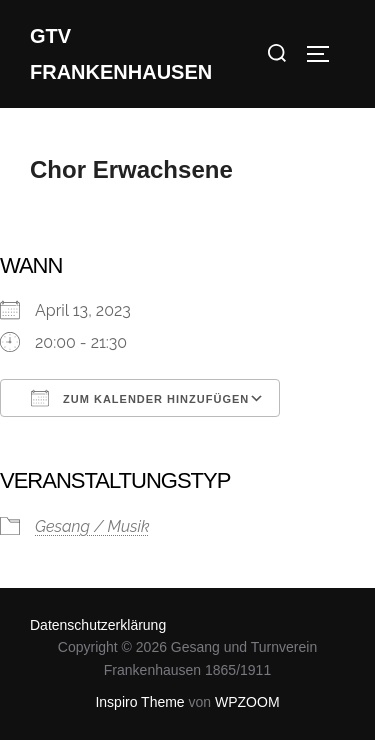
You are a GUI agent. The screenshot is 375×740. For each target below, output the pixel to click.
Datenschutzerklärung (98, 625)
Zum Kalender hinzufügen (140, 398)
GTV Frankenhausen (121, 54)
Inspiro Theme (139, 702)
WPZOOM (247, 702)
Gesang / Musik (92, 526)
